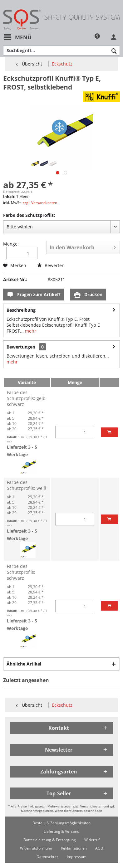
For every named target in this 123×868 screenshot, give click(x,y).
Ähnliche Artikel (24, 664)
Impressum (77, 857)
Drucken (88, 295)
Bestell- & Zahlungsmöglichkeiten (61, 823)
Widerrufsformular (36, 848)
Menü (18, 37)
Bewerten (51, 265)
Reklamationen (74, 848)
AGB (99, 848)
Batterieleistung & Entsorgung (50, 840)
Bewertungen (21, 347)
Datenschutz (47, 857)
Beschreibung (21, 310)
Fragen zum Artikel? (34, 295)
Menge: (11, 244)
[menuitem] (17, 37)
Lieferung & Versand (61, 831)
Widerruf (92, 840)
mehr (30, 331)
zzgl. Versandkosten (40, 203)
